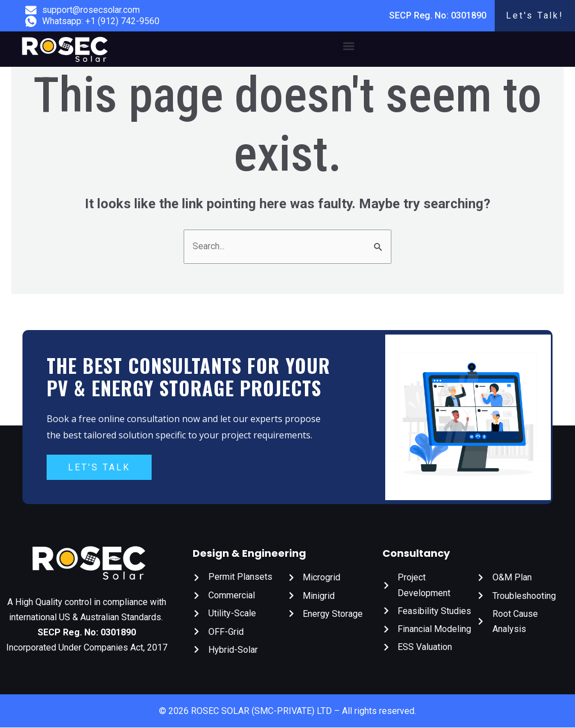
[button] (348, 46)
